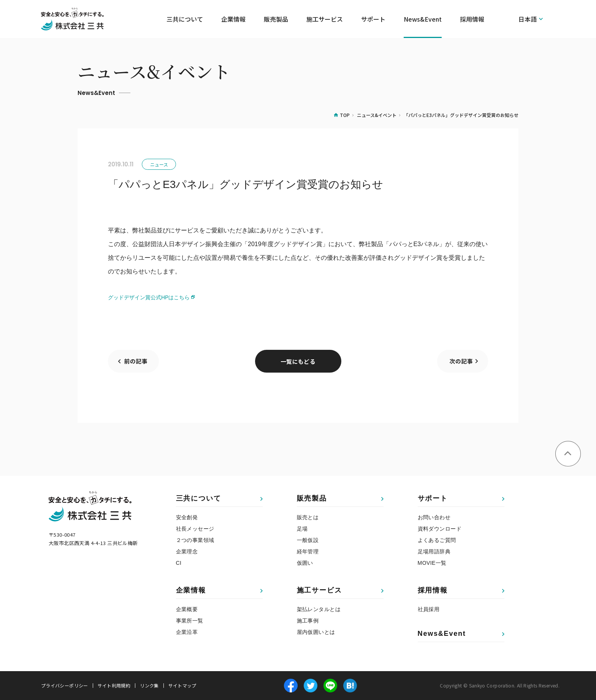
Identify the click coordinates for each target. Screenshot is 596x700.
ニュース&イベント (377, 115)
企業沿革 (187, 632)
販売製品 (312, 498)
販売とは (308, 517)
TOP (345, 115)
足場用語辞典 (434, 551)
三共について (199, 498)
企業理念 (187, 551)
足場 (302, 529)
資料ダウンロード (440, 529)
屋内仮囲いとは (316, 632)
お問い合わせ (434, 517)
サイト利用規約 (114, 686)
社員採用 (429, 609)
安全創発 (187, 517)
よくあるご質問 (437, 540)
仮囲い (305, 563)
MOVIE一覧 (432, 563)
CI (179, 563)
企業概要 (187, 609)
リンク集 (149, 686)
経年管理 (308, 551)
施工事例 (308, 621)
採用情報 (433, 590)
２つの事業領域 (195, 540)
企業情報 (191, 590)
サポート (433, 498)
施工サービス (319, 590)
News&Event (423, 19)
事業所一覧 (190, 621)
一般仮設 (308, 540)
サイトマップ (182, 686)
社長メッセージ (195, 529)
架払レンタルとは (319, 609)
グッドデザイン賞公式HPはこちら (149, 297)
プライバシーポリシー (65, 686)
